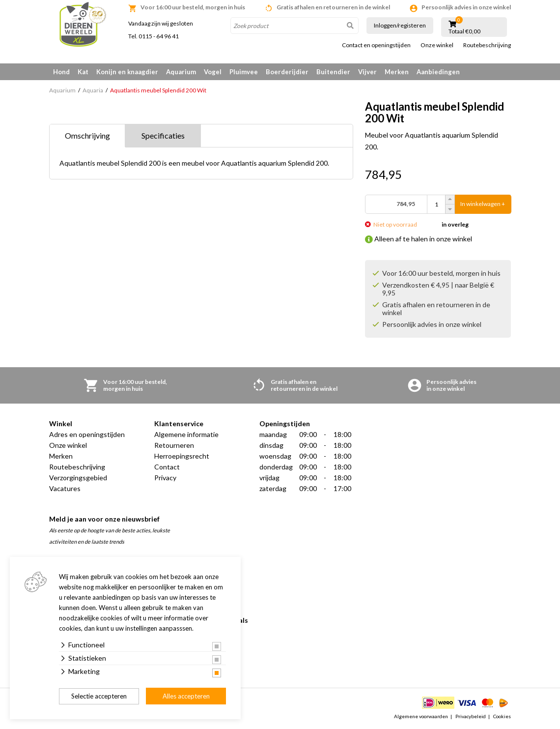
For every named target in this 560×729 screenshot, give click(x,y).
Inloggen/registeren (400, 25)
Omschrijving (87, 135)
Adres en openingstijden (87, 434)
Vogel (213, 72)
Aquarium (181, 72)
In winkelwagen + (483, 204)
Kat (83, 72)
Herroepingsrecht (182, 456)
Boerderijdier (287, 72)
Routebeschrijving (487, 45)
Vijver (367, 72)
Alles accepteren (186, 696)
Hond (61, 72)
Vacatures (65, 488)
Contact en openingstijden (376, 45)
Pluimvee (244, 72)
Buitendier (333, 72)
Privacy (165, 478)
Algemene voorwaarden (421, 716)
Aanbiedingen (438, 72)
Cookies (502, 716)
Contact (167, 467)
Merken (397, 72)
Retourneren (174, 445)
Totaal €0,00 (464, 31)
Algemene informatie (186, 434)
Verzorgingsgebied (78, 478)
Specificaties (163, 135)
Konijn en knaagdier (127, 72)
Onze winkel (437, 45)
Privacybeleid (471, 716)
